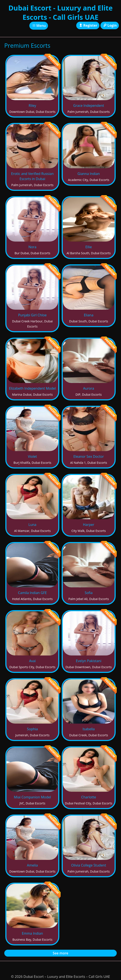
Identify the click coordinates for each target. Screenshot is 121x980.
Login (110, 25)
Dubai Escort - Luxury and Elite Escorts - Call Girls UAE (60, 12)
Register (88, 25)
